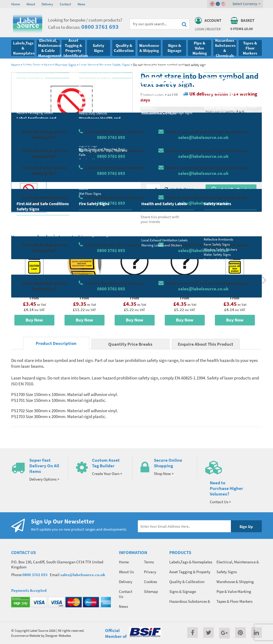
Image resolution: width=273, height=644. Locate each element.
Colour (211, 159)
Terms (149, 562)
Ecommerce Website (26, 635)
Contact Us (126, 594)
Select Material (158, 138)
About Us (126, 572)
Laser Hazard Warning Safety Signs (105, 65)
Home (15, 4)
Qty (149, 180)
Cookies (150, 582)
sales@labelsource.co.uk (83, 575)
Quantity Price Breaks (231, 121)
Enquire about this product (231, 200)
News (81, 4)
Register (213, 29)
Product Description (56, 343)
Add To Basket (231, 190)
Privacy (150, 572)
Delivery (47, 4)
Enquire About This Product (206, 344)
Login (199, 29)
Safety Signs (32, 65)
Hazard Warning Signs (60, 65)
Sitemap (151, 591)
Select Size (155, 159)
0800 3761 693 (100, 27)
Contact (65, 4)
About (31, 4)
